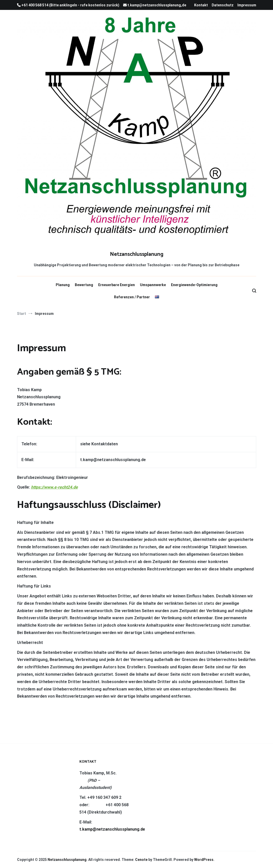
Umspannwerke (153, 285)
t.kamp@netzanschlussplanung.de (112, 829)
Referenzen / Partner (132, 297)
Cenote (141, 860)
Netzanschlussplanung (137, 254)
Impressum (247, 5)
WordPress (204, 860)
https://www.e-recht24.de (54, 487)
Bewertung (84, 285)
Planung (63, 285)
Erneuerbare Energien (117, 285)
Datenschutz (223, 5)
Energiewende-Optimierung (194, 285)
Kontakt (201, 5)
